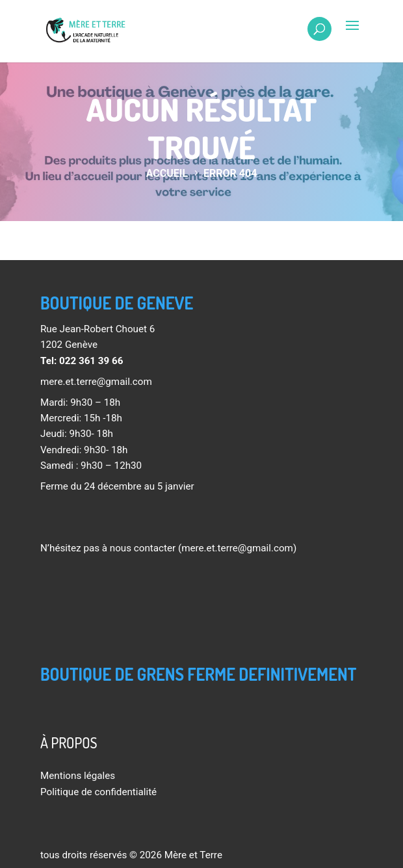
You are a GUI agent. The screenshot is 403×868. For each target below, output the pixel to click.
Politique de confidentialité (98, 792)
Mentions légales (78, 776)
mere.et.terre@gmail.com (96, 382)
